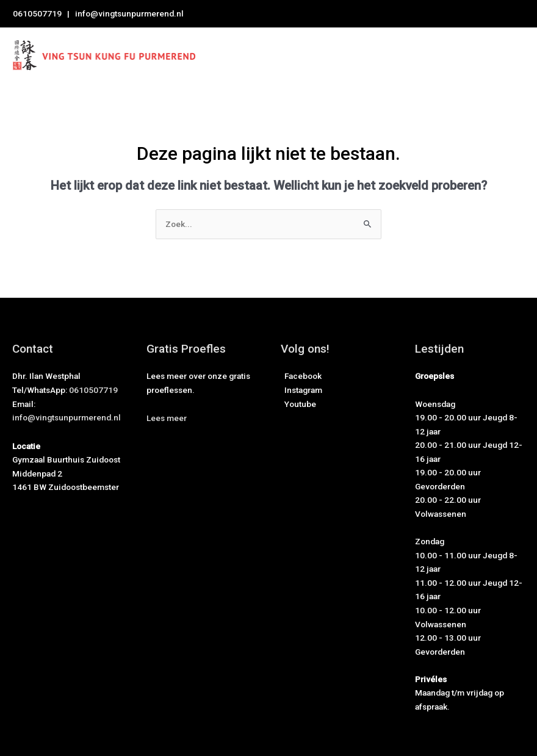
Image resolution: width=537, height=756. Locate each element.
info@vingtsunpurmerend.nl (129, 13)
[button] (167, 418)
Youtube (298, 404)
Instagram (301, 390)
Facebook (301, 376)
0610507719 (37, 13)
